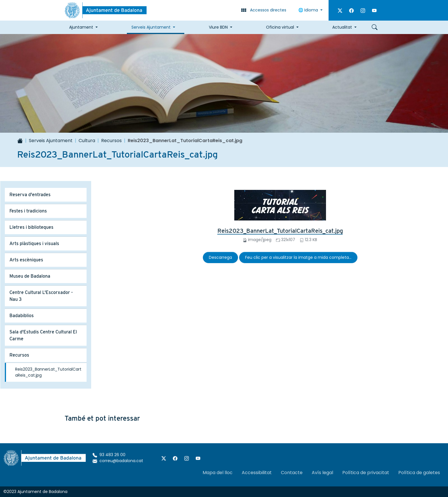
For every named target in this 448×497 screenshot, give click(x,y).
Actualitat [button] (342, 27)
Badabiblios (22, 316)
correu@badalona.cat (118, 461)
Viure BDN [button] (218, 27)
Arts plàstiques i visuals (34, 243)
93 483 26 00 (109, 455)
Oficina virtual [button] (280, 27)
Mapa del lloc (218, 473)
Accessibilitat (257, 473)
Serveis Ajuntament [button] (151, 27)
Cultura (87, 141)
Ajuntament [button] (81, 27)
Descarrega (220, 257)
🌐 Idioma (309, 10)
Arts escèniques (26, 260)
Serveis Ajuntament (51, 141)
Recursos (111, 141)
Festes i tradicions (28, 211)
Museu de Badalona (30, 276)
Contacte (292, 473)
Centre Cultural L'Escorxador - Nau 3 (41, 296)
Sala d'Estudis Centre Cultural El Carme (43, 335)
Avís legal (322, 473)
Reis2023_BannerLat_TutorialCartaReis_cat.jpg (280, 231)
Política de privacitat (366, 473)
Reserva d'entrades (30, 195)
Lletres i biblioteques (31, 227)
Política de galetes (419, 473)
